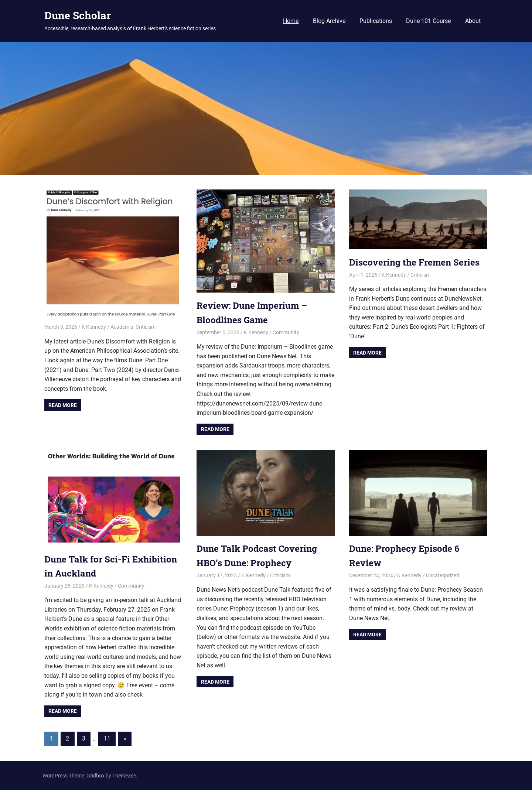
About (473, 21)
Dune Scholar (78, 15)
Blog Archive (329, 21)
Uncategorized (443, 575)
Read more (63, 405)
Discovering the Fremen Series (414, 262)
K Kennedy (94, 327)
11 (107, 738)
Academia (122, 327)
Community (286, 332)
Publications (376, 21)
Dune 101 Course (428, 21)
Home (291, 21)
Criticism (146, 327)
